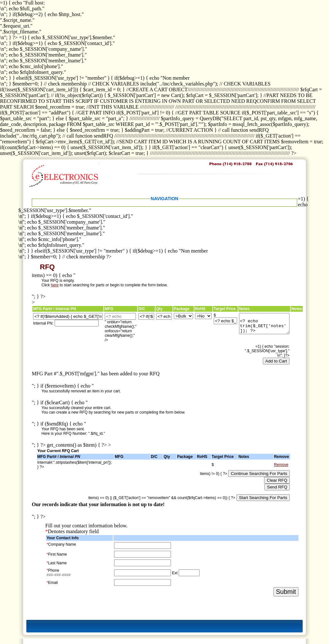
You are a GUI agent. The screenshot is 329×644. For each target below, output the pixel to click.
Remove (281, 465)
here (55, 285)
